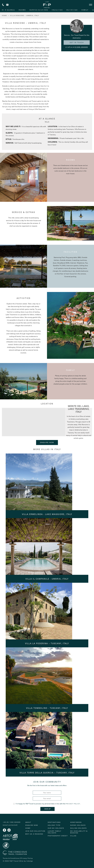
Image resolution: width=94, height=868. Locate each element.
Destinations (54, 822)
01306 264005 (81, 47)
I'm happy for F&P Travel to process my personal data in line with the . (47, 804)
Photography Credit (58, 836)
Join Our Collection (35, 831)
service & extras (39, 10)
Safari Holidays (78, 825)
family (85, 10)
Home (28, 828)
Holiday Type (54, 825)
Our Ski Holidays (56, 828)
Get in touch (77, 42)
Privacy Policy (73, 804)
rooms (22, 10)
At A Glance (8, 10)
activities (72, 10)
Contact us (7, 5)
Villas (73, 836)
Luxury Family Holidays (55, 832)
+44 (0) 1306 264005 (3, 5)
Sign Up (47, 809)
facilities (57, 10)
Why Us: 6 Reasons (34, 834)
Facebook (4, 830)
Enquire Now (47, 442)
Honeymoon (76, 822)
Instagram (9, 830)
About (28, 822)
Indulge (30, 861)
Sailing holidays (78, 828)
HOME (4, 15)
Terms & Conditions (11, 858)
